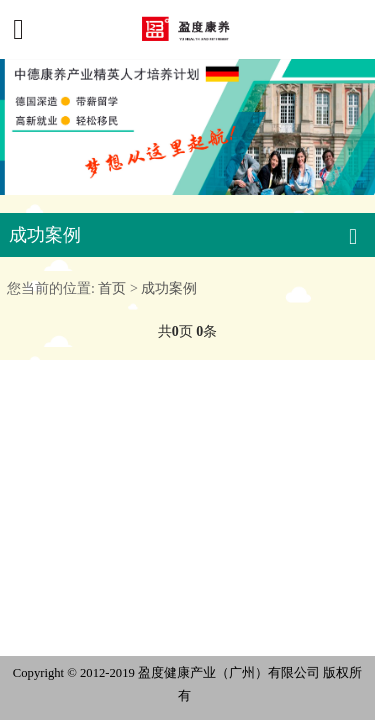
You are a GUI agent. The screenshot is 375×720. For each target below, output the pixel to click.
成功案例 (169, 288)
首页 (112, 288)
